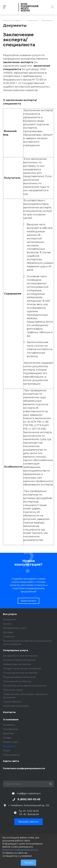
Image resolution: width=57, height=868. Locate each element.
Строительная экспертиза (17, 681)
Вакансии (8, 733)
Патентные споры (13, 690)
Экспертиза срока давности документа (25, 686)
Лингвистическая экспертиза (19, 660)
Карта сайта (11, 761)
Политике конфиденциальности (20, 850)
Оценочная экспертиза (16, 706)
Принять (28, 863)
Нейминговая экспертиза (17, 664)
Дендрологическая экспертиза (20, 656)
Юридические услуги (15, 628)
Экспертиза (9, 619)
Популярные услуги (16, 650)
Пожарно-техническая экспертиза (22, 669)
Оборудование (11, 755)
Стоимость (9, 637)
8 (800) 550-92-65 (29, 799)
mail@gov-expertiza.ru (29, 793)
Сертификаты (10, 729)
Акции (6, 751)
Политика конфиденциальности (24, 768)
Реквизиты (9, 725)
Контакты (9, 712)
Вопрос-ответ (11, 742)
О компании (11, 720)
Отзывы (7, 738)
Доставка (8, 632)
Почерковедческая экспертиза (20, 673)
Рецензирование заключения (19, 677)
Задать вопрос (28, 601)
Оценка (7, 624)
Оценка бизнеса (12, 702)
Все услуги (10, 614)
